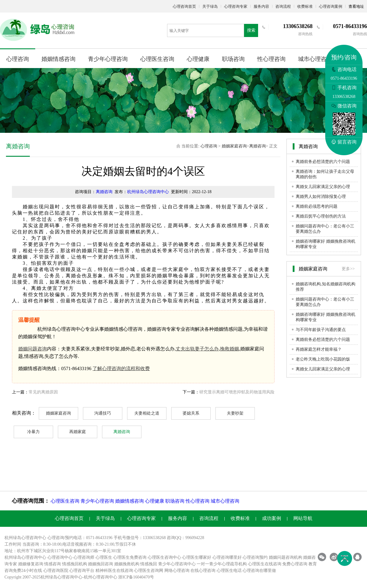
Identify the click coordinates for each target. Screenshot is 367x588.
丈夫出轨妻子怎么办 (197, 349)
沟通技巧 (103, 413)
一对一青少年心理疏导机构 (222, 564)
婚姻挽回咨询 (101, 564)
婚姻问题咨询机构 (286, 557)
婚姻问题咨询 (33, 349)
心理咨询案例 (331, 6)
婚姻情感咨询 (58, 59)
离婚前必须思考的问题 (317, 206)
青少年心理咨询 (108, 59)
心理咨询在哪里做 (259, 571)
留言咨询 (344, 142)
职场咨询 (233, 59)
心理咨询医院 (56, 571)
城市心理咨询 (315, 59)
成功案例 (272, 518)
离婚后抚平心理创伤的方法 (321, 216)
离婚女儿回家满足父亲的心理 (323, 187)
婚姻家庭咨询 (234, 146)
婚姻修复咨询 (31, 564)
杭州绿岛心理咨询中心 (148, 192)
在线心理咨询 (203, 571)
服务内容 (261, 6)
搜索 (251, 30)
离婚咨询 (257, 146)
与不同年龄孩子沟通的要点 (321, 330)
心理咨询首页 (184, 6)
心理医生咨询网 (149, 571)
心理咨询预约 (255, 557)
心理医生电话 (229, 571)
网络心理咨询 (177, 571)
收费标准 (305, 6)
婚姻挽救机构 (127, 564)
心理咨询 (18, 59)
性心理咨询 (271, 59)
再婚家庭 (78, 432)
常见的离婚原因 (43, 392)
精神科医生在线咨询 (114, 571)
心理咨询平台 (82, 571)
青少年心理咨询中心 (177, 564)
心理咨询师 (84, 557)
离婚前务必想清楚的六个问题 (323, 162)
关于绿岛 (210, 6)
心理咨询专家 (236, 6)
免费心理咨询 (295, 564)
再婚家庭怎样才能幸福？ (319, 349)
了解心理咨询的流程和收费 (121, 368)
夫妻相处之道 (147, 413)
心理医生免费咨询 (130, 557)
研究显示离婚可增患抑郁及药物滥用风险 (237, 392)
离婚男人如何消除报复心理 (321, 197)
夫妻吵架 (235, 413)
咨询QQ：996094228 (185, 538)
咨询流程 (283, 6)
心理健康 (198, 59)
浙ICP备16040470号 (136, 577)
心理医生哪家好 (197, 557)
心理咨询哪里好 (227, 557)
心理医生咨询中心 (164, 557)
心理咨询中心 (60, 557)
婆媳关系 (191, 413)
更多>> (348, 269)
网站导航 (303, 518)
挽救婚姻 (229, 349)
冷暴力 (33, 432)
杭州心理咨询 (96, 577)
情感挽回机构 (75, 564)
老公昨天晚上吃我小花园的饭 (323, 359)
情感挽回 (149, 564)
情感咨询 (53, 564)
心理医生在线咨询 (265, 564)
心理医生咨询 (157, 59)
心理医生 (104, 557)
